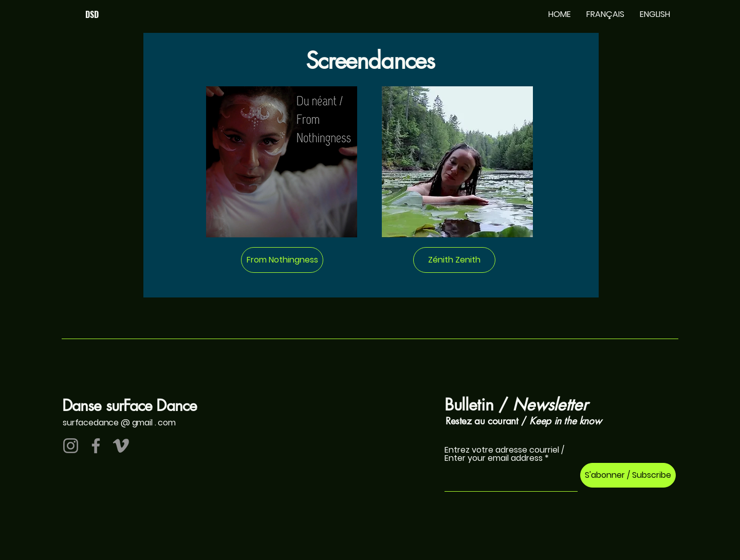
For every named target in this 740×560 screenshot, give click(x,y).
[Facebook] (96, 446)
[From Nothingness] (282, 260)
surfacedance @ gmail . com (119, 423)
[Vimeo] (121, 446)
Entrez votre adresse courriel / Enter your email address (504, 454)
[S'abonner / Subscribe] (628, 475)
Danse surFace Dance (129, 405)
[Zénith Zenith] (454, 260)
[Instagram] (71, 446)
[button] (605, 14)
